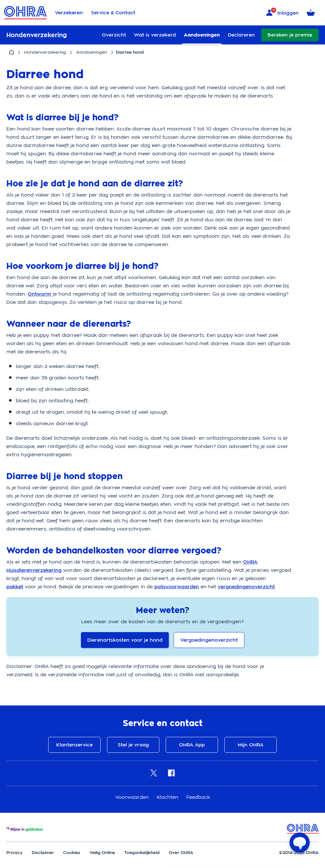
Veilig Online (102, 853)
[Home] (11, 52)
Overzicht (114, 35)
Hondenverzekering (45, 52)
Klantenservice (74, 745)
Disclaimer (43, 853)
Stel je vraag (133, 745)
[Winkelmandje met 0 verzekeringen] (312, 13)
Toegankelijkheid (142, 853)
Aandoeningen (202, 35)
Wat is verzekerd (155, 35)
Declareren (241, 35)
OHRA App (192, 745)
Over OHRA (181, 853)
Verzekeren (69, 13)
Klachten (168, 797)
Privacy (14, 853)
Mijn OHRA (251, 745)
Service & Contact (113, 13)
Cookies (72, 853)
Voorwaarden (133, 797)
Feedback (198, 797)
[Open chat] (300, 843)
